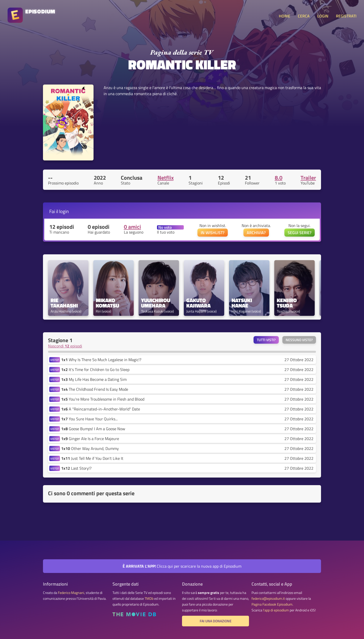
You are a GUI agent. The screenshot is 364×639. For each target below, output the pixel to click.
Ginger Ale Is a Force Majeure (90, 439)
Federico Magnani (71, 593)
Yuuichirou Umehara (156, 303)
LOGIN (323, 16)
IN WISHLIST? (213, 233)
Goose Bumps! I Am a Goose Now (93, 429)
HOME (285, 16)
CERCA (304, 16)
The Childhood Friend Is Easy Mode (95, 389)
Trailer (308, 178)
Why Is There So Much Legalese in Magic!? (101, 360)
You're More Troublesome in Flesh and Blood (103, 399)
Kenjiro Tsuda (287, 303)
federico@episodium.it (268, 599)
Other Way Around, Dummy (90, 448)
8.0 (279, 178)
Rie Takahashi (64, 303)
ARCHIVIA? (256, 233)
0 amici (132, 227)
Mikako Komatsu (107, 303)
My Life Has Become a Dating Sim (94, 379)
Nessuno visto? (299, 340)
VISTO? (55, 360)
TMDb (149, 599)
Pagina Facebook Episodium (272, 604)
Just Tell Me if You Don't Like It (92, 458)
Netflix (166, 178)
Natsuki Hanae (242, 303)
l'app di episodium (276, 610)
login (64, 211)
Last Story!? (76, 468)
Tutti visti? (266, 340)
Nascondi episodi (65, 346)
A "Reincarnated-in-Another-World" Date (101, 409)
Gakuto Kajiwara (198, 303)
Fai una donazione (216, 621)
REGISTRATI (346, 16)
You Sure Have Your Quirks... (89, 419)
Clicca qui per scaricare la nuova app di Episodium (182, 566)
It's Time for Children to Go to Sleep (95, 369)
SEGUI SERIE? (300, 233)
